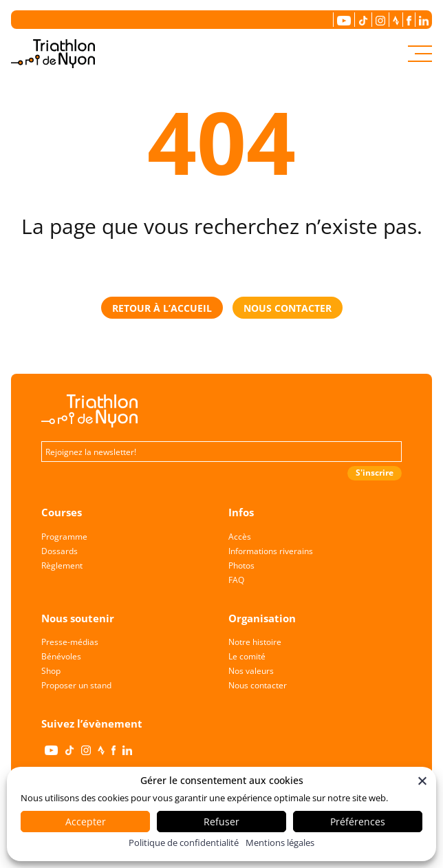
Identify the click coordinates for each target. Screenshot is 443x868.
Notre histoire (255, 642)
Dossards (60, 551)
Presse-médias (70, 642)
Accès (240, 537)
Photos (241, 565)
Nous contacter (258, 685)
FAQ (236, 580)
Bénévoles (61, 656)
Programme (64, 537)
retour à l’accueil (162, 308)
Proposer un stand (76, 685)
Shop (51, 671)
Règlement (62, 565)
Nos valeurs (251, 671)
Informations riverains (271, 551)
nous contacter (288, 308)
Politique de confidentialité (184, 843)
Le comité (247, 656)
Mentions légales (280, 843)
